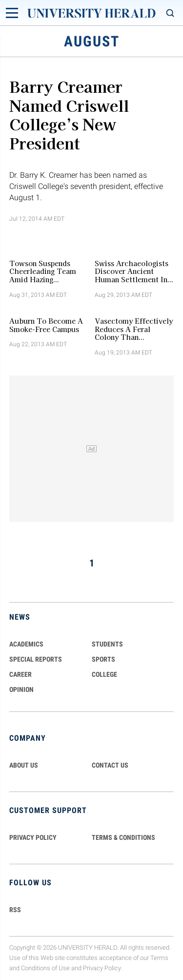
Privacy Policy (102, 968)
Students (107, 644)
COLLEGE (104, 674)
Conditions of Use (45, 968)
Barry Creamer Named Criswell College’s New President (69, 114)
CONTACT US (110, 765)
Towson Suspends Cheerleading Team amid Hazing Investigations (43, 271)
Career (20, 674)
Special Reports (36, 659)
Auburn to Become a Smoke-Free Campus (46, 325)
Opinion (21, 689)
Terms (159, 958)
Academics (26, 644)
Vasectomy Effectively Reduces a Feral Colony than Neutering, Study (134, 329)
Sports (103, 659)
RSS (15, 910)
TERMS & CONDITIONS (123, 837)
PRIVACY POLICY (33, 837)
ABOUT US (24, 765)
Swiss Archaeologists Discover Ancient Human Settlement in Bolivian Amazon (132, 271)
